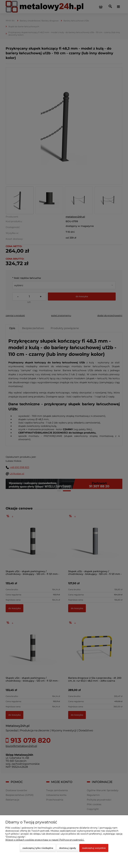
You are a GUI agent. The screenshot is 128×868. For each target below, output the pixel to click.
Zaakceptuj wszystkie (94, 848)
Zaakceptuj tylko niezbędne (38, 848)
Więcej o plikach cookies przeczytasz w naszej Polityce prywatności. (45, 840)
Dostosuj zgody (68, 848)
